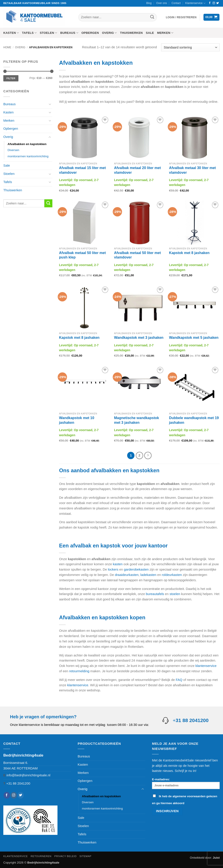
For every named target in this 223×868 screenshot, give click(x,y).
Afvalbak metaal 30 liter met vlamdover (192, 170)
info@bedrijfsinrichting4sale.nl (28, 775)
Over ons (162, 3)
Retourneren (41, 856)
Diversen (13, 150)
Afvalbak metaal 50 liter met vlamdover (137, 255)
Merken (165, 33)
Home (7, 47)
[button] (181, 17)
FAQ (179, 679)
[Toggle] (50, 104)
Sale (150, 33)
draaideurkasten (127, 574)
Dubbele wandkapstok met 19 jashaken (194, 420)
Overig (110, 33)
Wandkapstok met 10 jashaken (77, 420)
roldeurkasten (172, 574)
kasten (118, 564)
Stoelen (48, 33)
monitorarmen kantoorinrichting (28, 156)
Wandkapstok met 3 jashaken (139, 338)
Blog (149, 3)
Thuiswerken (131, 33)
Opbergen (90, 33)
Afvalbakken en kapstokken (27, 144)
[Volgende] (147, 455)
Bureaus (69, 33)
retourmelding (79, 671)
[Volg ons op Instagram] (214, 3)
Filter (11, 78)
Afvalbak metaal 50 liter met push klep (82, 255)
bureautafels (155, 593)
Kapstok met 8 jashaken (189, 253)
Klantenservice (195, 3)
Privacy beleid (65, 856)
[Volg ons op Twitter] (218, 3)
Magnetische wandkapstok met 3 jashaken (137, 420)
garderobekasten (136, 569)
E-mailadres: (186, 783)
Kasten (11, 33)
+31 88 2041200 (18, 783)
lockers (113, 569)
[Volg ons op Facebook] (210, 3)
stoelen (175, 593)
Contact (176, 3)
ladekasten (148, 574)
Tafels (29, 33)
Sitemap (85, 856)
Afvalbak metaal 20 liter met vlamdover (137, 170)
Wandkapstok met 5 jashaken (194, 338)
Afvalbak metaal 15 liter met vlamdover (82, 170)
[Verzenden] (152, 17)
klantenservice (206, 665)
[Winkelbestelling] (190, 47)
